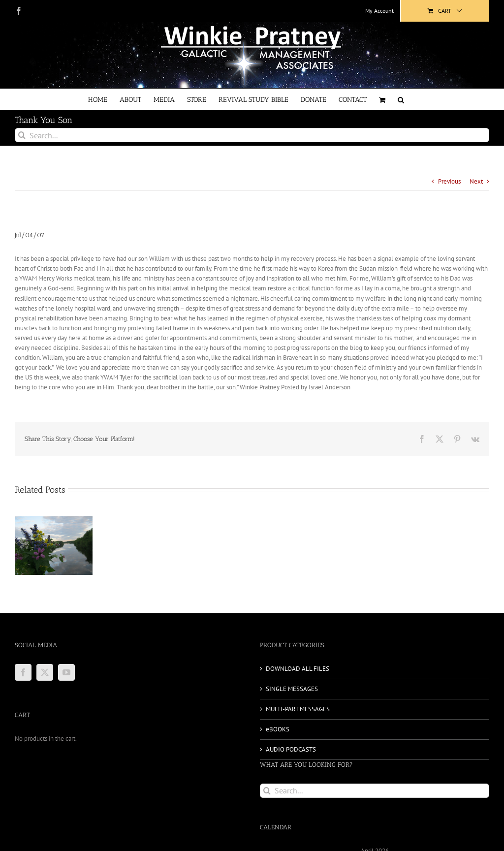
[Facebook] (23, 672)
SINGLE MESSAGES (292, 689)
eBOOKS (278, 729)
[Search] (22, 135)
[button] (401, 99)
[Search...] (252, 135)
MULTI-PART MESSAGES (298, 709)
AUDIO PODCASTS (291, 749)
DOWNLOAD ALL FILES (298, 669)
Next (476, 181)
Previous (449, 181)
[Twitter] (45, 672)
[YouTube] (66, 672)
